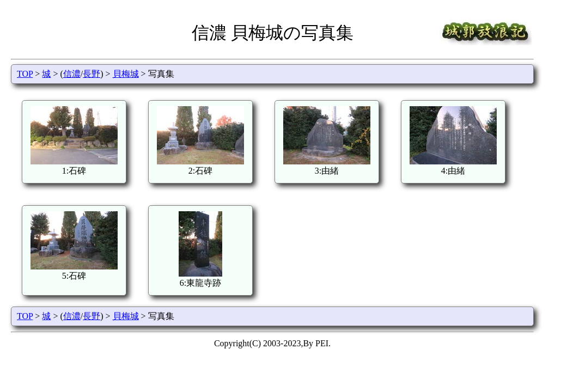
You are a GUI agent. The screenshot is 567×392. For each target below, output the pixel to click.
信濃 (72, 74)
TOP (25, 74)
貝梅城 (126, 74)
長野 (92, 74)
